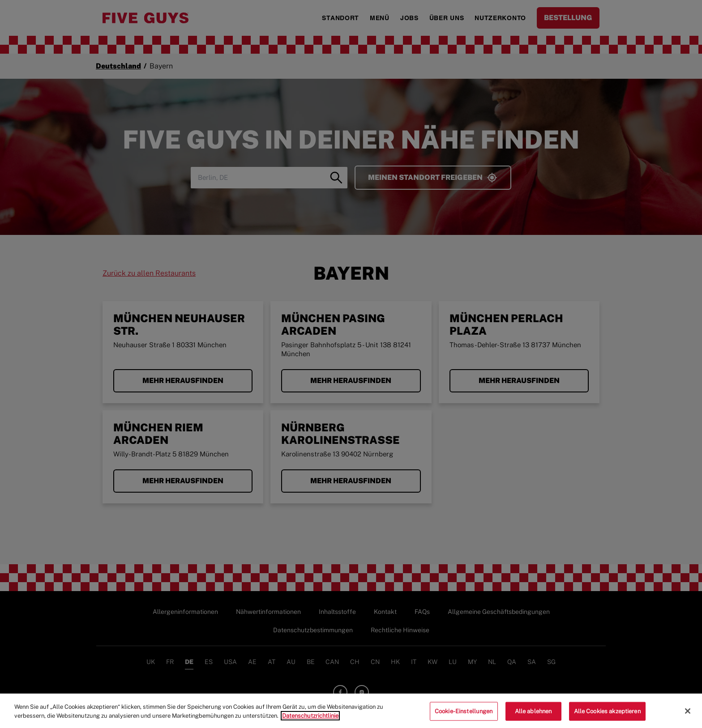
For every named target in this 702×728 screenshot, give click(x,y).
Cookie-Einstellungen (464, 714)
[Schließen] (688, 715)
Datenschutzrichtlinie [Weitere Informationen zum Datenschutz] (310, 719)
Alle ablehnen (533, 714)
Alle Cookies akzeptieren (607, 714)
